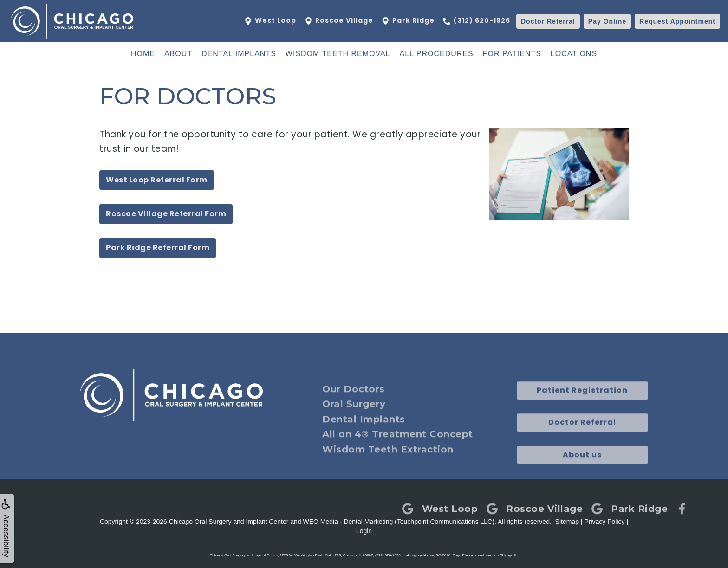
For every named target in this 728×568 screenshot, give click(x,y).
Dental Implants (239, 54)
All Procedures (437, 54)
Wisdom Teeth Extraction (388, 461)
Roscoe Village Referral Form (166, 214)
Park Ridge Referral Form (158, 248)
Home (143, 54)
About (178, 54)
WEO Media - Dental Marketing (348, 522)
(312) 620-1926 (477, 20)
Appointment (677, 21)
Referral (548, 21)
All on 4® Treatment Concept (398, 445)
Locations (574, 54)
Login (364, 531)
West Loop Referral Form (157, 180)
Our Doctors (354, 400)
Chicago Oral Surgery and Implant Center (229, 522)
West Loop (270, 20)
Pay (607, 21)
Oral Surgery (354, 415)
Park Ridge (408, 20)
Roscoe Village (338, 20)
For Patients (512, 54)
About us (582, 466)
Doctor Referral (582, 434)
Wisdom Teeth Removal (338, 54)
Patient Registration (582, 402)
